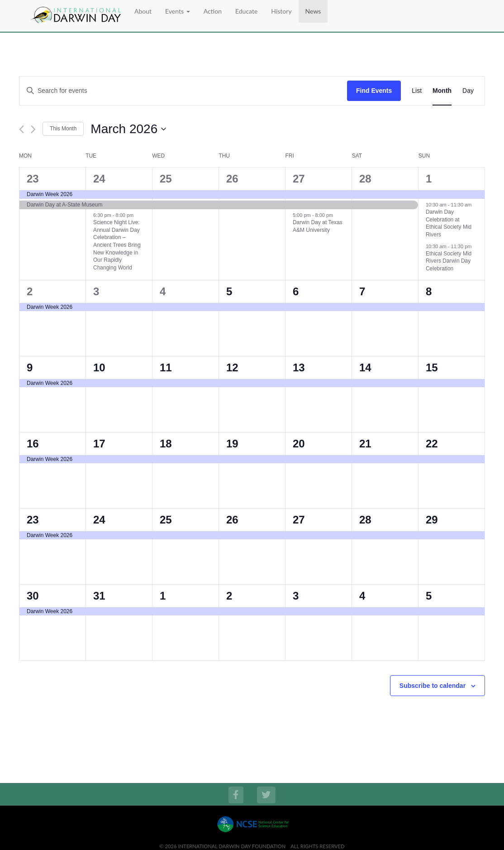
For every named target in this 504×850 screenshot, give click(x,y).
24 (99, 179)
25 (166, 179)
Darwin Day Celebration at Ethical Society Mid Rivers (449, 223)
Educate (246, 11)
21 (365, 444)
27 (299, 179)
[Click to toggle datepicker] (128, 129)
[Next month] (33, 129)
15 (432, 367)
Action (213, 11)
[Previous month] (21, 129)
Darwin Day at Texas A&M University (318, 226)
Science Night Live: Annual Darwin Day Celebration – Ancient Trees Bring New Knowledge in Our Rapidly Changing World (117, 245)
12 (232, 367)
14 (365, 367)
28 (365, 179)
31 (99, 596)
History (281, 11)
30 (33, 596)
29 (432, 520)
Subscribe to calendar (433, 686)
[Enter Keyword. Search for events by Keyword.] (183, 91)
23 (33, 179)
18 (166, 444)
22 (432, 444)
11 (166, 367)
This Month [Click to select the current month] (63, 129)
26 (232, 179)
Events (178, 11)
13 (299, 367)
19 (232, 444)
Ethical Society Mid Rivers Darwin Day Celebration (449, 261)
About (143, 11)
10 (99, 367)
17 (99, 444)
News (313, 11)
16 (33, 444)
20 (299, 444)
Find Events (374, 91)
